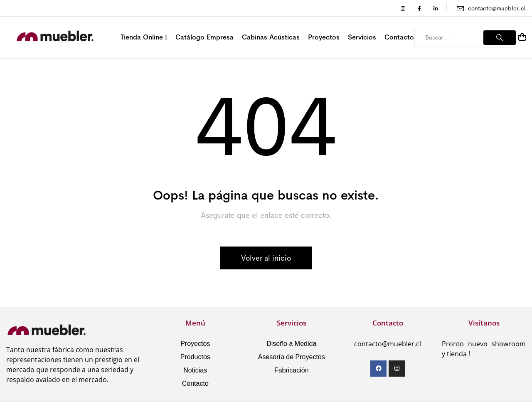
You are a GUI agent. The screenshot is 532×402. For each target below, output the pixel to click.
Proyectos (195, 344)
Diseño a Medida (291, 344)
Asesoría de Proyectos (292, 357)
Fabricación (292, 370)
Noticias (195, 370)
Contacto (195, 384)
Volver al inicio (266, 258)
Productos (195, 357)
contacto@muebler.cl (497, 8)
